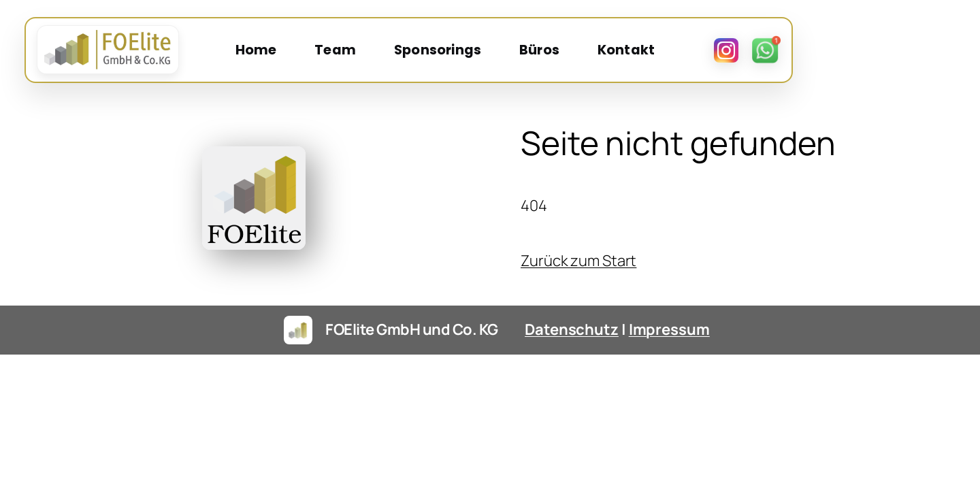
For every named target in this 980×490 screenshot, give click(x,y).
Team (417, 52)
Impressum (669, 353)
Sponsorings (519, 52)
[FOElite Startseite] (113, 52)
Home (337, 52)
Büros (621, 52)
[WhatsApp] (924, 52)
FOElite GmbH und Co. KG (412, 353)
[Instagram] (884, 52)
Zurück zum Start (578, 284)
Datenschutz (572, 353)
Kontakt (707, 52)
